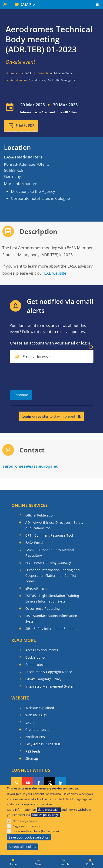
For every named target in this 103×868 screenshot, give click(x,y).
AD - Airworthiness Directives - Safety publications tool (54, 525)
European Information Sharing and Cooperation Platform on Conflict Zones (53, 576)
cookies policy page (45, 815)
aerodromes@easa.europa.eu (30, 466)
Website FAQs (36, 715)
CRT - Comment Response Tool (49, 535)
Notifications (35, 737)
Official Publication (40, 515)
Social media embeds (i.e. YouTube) (36, 831)
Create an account (40, 730)
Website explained (40, 708)
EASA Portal (34, 543)
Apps (98, 5)
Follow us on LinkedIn (61, 783)
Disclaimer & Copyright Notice (49, 672)
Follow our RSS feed (17, 783)
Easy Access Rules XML (43, 744)
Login (27, 416)
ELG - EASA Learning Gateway (48, 563)
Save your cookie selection (29, 837)
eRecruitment (36, 588)
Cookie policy (35, 657)
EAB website (55, 273)
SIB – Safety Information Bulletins (51, 629)
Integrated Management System (50, 686)
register (42, 416)
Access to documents (42, 650)
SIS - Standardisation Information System (51, 619)
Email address (35, 357)
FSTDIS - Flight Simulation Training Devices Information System (52, 598)
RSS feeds (33, 751)
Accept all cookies (22, 847)
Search (64, 864)
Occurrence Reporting (43, 608)
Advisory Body (63, 73)
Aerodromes (37, 80)
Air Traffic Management (63, 80)
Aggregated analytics (27, 826)
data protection (49, 810)
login (86, 343)
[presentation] (45, 376)
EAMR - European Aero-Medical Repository (50, 553)
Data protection (37, 665)
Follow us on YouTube (28, 783)
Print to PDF (25, 125)
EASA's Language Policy (43, 679)
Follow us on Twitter (50, 783)
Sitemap (32, 759)
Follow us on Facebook (39, 783)
